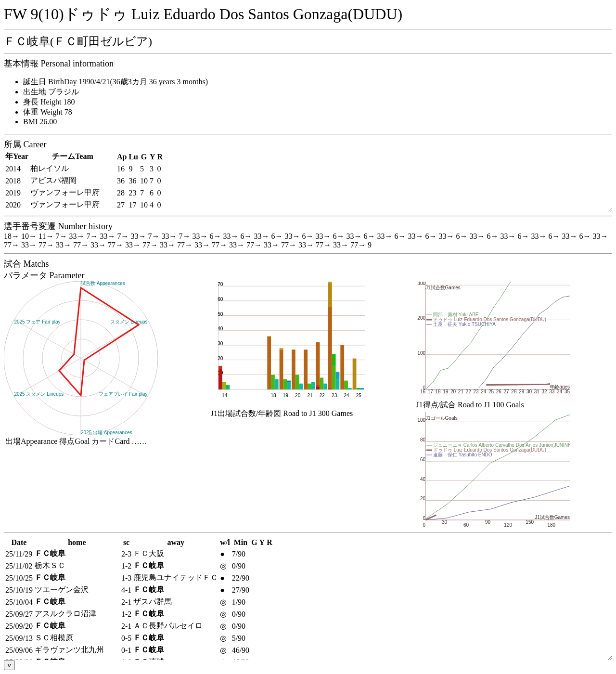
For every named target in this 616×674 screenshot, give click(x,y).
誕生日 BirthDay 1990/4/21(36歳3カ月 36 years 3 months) (115, 82)
